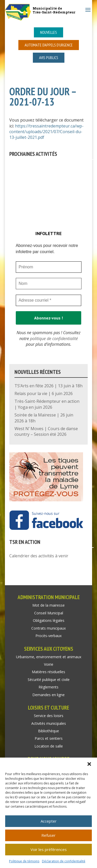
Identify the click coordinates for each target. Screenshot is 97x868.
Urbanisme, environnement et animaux (49, 657)
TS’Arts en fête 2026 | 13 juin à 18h (48, 386)
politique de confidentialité (54, 339)
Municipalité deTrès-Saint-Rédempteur (54, 10)
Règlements (48, 687)
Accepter (49, 821)
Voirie (49, 664)
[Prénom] (49, 267)
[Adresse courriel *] (49, 300)
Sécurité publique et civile (49, 680)
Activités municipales (49, 723)
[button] (89, 764)
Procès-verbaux (48, 636)
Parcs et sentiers (49, 738)
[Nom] (49, 284)
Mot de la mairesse (48, 605)
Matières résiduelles (48, 672)
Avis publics (49, 58)
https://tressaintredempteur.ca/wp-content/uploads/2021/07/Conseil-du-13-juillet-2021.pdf (46, 132)
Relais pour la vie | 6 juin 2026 (44, 393)
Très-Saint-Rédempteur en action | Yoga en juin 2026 (47, 404)
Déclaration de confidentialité (64, 861)
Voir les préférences (49, 849)
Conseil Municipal (49, 613)
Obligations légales (49, 620)
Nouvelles (48, 32)
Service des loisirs (49, 716)
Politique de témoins (24, 861)
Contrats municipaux (48, 628)
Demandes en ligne (48, 695)
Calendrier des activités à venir (39, 556)
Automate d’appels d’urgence (49, 45)
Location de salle (49, 746)
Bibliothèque (48, 731)
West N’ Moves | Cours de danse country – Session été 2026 (46, 431)
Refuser (48, 835)
